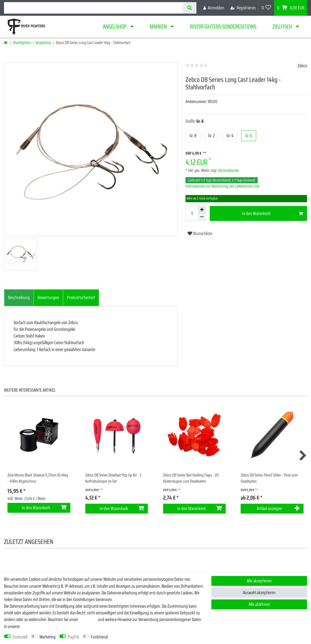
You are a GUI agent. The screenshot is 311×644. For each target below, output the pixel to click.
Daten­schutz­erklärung (38, 626)
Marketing (48, 637)
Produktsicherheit (81, 297)
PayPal (73, 637)
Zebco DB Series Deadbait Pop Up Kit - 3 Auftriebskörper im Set (113, 478)
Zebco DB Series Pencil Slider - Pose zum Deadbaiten (269, 478)
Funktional (99, 637)
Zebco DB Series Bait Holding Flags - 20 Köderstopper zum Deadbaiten (191, 478)
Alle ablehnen (259, 604)
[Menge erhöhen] (202, 210)
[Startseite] (6, 43)
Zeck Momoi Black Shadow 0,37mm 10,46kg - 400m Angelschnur (38, 478)
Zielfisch (283, 27)
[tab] (19, 298)
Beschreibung (19, 297)
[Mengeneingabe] (192, 213)
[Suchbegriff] (93, 8)
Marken (159, 27)
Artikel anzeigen (278, 508)
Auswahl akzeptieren (259, 593)
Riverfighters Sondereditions (223, 27)
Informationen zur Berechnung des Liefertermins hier (223, 186)
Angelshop (115, 27)
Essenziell (20, 637)
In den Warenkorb (272, 213)
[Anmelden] (214, 8)
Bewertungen (48, 297)
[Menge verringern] (202, 217)
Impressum (88, 619)
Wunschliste (200, 233)
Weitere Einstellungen (129, 637)
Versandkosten (228, 170)
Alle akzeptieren (259, 581)
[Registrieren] (243, 8)
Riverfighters (22, 43)
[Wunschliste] (266, 8)
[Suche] (190, 8)
